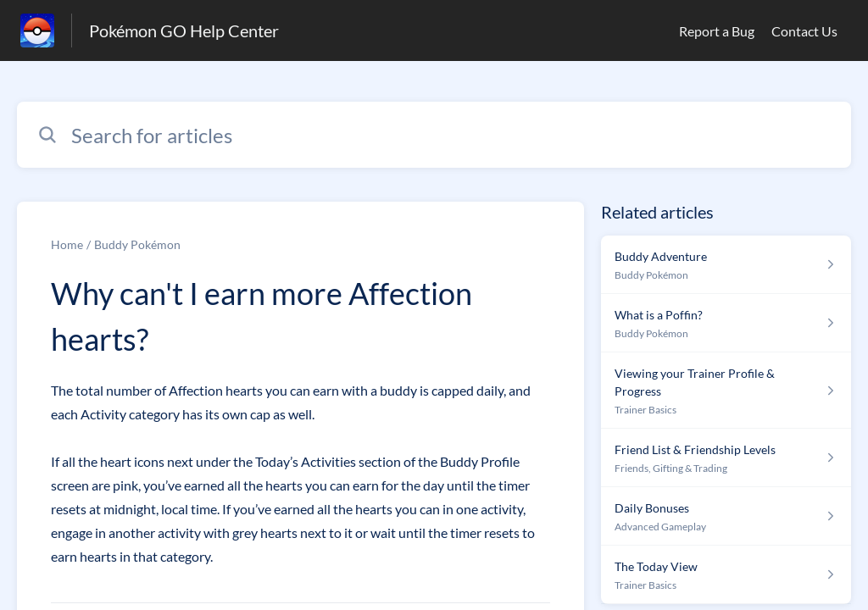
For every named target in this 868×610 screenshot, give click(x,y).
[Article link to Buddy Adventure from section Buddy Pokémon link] (726, 265)
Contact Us (804, 31)
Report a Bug (717, 31)
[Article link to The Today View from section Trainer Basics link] (726, 575)
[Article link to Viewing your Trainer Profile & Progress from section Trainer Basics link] (726, 391)
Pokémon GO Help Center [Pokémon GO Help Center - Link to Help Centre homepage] (184, 30)
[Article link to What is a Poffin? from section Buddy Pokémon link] (726, 323)
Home (67, 244)
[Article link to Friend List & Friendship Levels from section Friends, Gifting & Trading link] (726, 458)
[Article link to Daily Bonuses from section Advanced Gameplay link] (726, 516)
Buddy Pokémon (137, 244)
